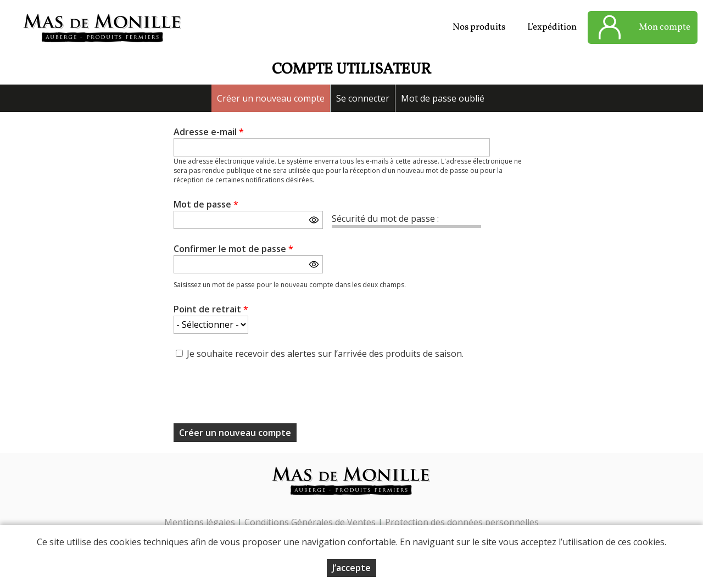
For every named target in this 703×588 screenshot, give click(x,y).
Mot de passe (206, 204)
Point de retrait (211, 309)
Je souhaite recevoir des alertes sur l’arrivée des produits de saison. (325, 354)
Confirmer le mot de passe (233, 249)
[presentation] (257, 395)
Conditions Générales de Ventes (311, 522)
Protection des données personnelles (462, 522)
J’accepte (351, 568)
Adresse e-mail (209, 132)
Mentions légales (200, 522)
